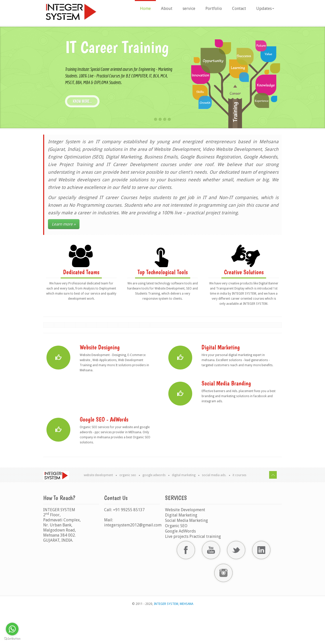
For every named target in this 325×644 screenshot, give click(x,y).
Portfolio (214, 9)
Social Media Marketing (186, 553)
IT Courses (239, 508)
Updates (265, 9)
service (189, 9)
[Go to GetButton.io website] (12, 639)
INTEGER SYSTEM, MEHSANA (173, 636)
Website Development (98, 508)
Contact (239, 9)
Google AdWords (154, 508)
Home (145, 9)
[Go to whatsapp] (12, 629)
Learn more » (64, 224)
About (167, 9)
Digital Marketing (184, 508)
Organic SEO (128, 508)
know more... (82, 101)
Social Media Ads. (214, 508)
